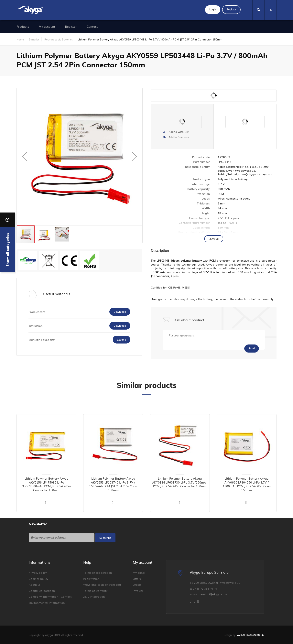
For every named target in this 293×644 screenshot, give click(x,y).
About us (35, 584)
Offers (137, 579)
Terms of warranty (95, 591)
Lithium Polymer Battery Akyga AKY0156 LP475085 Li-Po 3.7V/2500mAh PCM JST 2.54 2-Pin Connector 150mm (46, 484)
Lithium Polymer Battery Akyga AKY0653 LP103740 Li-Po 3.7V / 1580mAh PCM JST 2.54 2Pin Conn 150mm (113, 484)
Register (231, 9)
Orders (137, 584)
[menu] (142, 27)
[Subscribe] (105, 538)
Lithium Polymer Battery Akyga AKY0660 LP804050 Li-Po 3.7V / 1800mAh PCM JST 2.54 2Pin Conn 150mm (247, 484)
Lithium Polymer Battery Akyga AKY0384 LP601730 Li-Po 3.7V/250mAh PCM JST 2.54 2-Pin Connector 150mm (180, 482)
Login (213, 9)
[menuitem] (23, 27)
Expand (121, 339)
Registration (91, 579)
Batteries (34, 39)
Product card (37, 312)
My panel (139, 573)
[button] (25, 157)
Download (120, 312)
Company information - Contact (50, 596)
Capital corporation (42, 591)
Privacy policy (38, 573)
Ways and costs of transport (102, 584)
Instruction (36, 326)
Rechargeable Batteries (59, 39)
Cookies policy (38, 579)
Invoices (138, 591)
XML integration (94, 596)
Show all (214, 239)
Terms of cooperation (98, 573)
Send (252, 348)
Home (20, 39)
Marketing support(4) (42, 340)
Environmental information (47, 603)
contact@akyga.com (213, 594)
